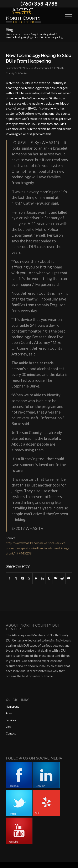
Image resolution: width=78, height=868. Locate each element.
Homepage (12, 707)
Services (11, 720)
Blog (9, 30)
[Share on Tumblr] (49, 578)
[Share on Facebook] (9, 578)
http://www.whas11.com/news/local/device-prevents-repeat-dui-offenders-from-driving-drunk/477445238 (37, 548)
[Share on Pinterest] (36, 578)
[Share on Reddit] (62, 578)
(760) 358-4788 (39, 4)
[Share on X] (16, 578)
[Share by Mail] (69, 578)
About (10, 713)
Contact (11, 733)
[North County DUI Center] (32, 16)
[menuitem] (66, 16)
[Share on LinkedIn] (42, 578)
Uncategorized (42, 68)
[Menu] (66, 16)
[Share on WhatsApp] (29, 578)
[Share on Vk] (56, 578)
